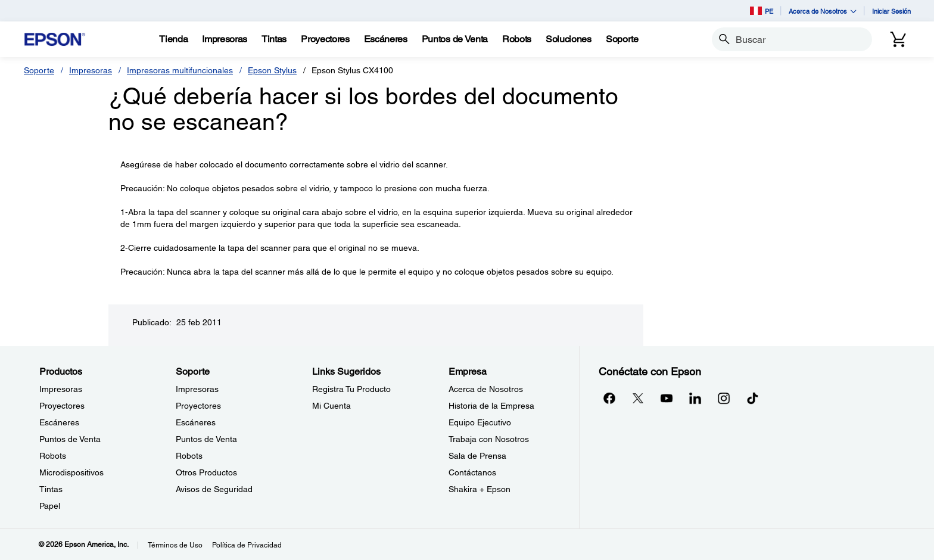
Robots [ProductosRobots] (53, 456)
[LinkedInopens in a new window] (695, 398)
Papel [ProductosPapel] (50, 506)
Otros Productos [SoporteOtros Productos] (206, 472)
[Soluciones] (569, 39)
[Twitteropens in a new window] (638, 398)
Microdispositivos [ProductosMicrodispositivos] (71, 472)
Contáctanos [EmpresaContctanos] (472, 472)
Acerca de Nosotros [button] (823, 11)
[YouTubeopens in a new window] (667, 398)
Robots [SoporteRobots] (189, 456)
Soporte (39, 70)
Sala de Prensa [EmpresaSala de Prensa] (477, 456)
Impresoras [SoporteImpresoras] (197, 389)
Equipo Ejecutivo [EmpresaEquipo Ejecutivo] (480, 422)
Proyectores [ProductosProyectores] (62, 406)
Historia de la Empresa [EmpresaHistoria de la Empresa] (491, 406)
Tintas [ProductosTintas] (51, 489)
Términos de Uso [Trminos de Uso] (175, 545)
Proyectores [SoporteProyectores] (198, 406)
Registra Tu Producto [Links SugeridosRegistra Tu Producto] (351, 389)
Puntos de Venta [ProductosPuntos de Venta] (70, 439)
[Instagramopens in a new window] (724, 398)
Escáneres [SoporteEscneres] (196, 422)
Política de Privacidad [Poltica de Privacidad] (247, 545)
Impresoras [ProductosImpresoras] (61, 389)
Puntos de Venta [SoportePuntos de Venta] (206, 439)
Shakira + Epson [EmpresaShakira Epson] (480, 489)
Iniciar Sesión (891, 11)
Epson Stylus (272, 70)
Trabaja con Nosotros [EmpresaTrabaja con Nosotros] (489, 439)
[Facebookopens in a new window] (609, 398)
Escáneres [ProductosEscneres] (59, 422)
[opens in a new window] (752, 398)
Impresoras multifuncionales (180, 70)
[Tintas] (274, 39)
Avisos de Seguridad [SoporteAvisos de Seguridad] (214, 489)
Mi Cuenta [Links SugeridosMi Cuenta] (331, 406)
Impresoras (91, 70)
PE (762, 11)
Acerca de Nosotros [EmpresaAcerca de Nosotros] (486, 389)
